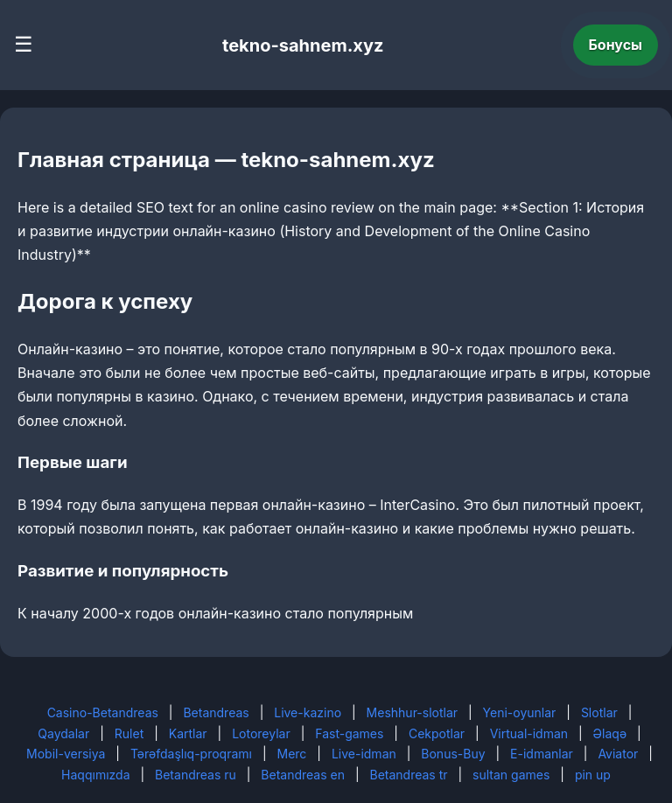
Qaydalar (63, 733)
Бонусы (616, 45)
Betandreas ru (196, 775)
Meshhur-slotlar (412, 712)
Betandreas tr (409, 775)
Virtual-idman (529, 733)
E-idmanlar (542, 754)
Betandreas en (303, 775)
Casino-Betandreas (103, 712)
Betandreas (216, 712)
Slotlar (599, 712)
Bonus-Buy (453, 754)
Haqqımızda (95, 775)
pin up (593, 775)
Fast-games (349, 733)
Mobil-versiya (66, 754)
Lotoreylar (261, 733)
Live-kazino (308, 712)
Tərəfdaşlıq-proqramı (191, 754)
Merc (292, 754)
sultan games (511, 775)
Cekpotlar (437, 733)
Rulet (129, 733)
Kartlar (188, 733)
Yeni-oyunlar (520, 712)
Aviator (618, 754)
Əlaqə (610, 733)
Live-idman (364, 754)
